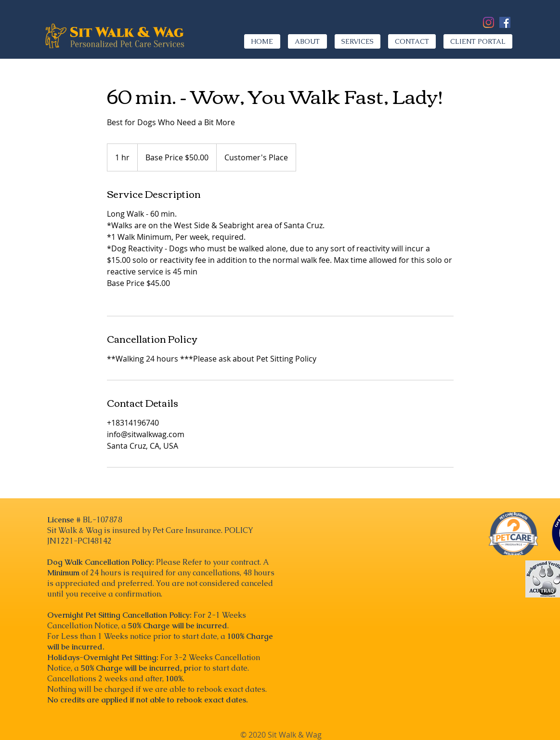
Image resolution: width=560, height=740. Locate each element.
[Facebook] (505, 22)
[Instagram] (488, 22)
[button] (358, 41)
